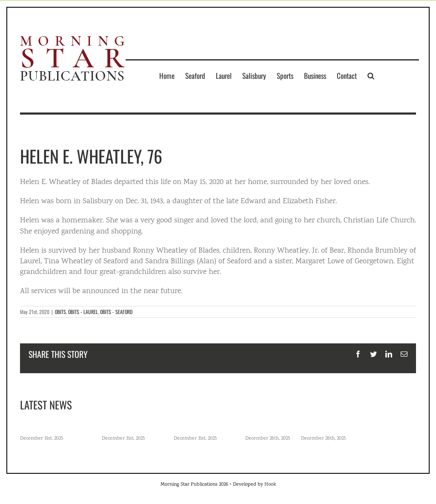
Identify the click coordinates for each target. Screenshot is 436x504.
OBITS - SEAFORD (116, 312)
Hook (270, 485)
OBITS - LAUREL (83, 312)
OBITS (60, 312)
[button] (371, 75)
